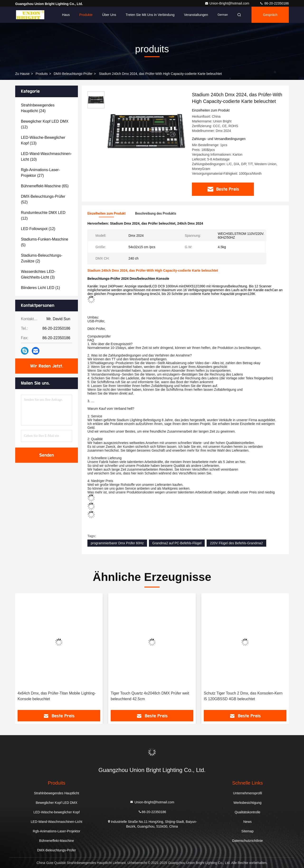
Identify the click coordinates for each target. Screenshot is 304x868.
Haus (66, 15)
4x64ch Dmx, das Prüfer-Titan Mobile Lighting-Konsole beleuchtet (57, 696)
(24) (38, 108)
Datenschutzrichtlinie (247, 841)
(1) (40, 288)
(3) (38, 274)
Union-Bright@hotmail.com (227, 3)
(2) (42, 258)
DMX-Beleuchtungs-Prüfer (73, 74)
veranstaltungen (196, 15)
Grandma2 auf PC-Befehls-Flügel (177, 543)
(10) (46, 157)
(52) (43, 199)
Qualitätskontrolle (247, 812)
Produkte (86, 15)
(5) (45, 242)
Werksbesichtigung (247, 803)
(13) (43, 140)
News (247, 822)
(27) (40, 173)
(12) (45, 124)
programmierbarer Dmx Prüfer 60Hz (117, 543)
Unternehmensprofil (247, 793)
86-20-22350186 (274, 3)
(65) (45, 186)
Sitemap (247, 831)
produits (42, 74)
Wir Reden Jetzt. (47, 366)
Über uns (109, 15)
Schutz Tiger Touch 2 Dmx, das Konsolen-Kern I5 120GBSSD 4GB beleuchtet (243, 696)
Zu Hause (22, 74)
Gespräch (270, 15)
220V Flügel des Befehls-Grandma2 (236, 543)
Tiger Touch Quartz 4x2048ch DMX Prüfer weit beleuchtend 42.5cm (150, 696)
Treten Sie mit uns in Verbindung (150, 15)
